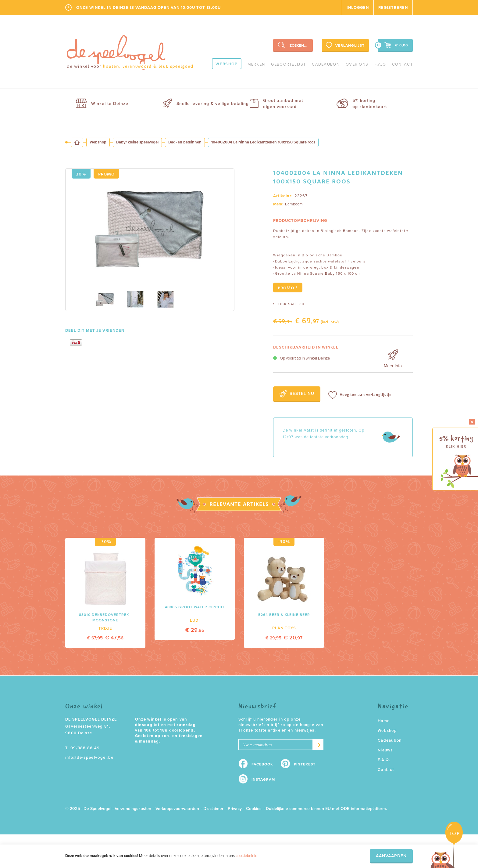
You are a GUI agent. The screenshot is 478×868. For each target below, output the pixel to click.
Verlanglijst (345, 45)
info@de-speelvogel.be (89, 758)
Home (384, 721)
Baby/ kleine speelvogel (137, 142)
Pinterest (305, 764)
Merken (256, 64)
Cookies (254, 809)
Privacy (235, 809)
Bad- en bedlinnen (185, 142)
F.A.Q (380, 64)
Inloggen (358, 8)
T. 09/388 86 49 (83, 748)
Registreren (393, 8)
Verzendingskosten (133, 809)
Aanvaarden (391, 856)
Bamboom (294, 204)
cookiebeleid (246, 856)
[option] (150, 228)
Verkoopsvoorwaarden (177, 809)
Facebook (262, 764)
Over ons (357, 64)
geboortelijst (288, 64)
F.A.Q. (384, 760)
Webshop (227, 64)
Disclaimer (213, 809)
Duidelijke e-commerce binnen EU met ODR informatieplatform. (326, 809)
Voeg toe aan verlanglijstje (360, 395)
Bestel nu (297, 394)
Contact (402, 64)
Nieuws (385, 750)
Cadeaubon (326, 64)
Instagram (263, 779)
